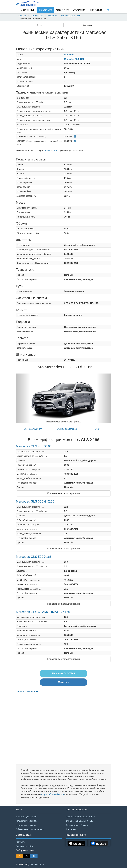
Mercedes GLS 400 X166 (34, 446)
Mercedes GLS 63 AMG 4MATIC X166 (43, 612)
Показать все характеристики (63, 493)
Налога (48, 150)
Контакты (21, 842)
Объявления (79, 10)
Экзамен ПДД (28, 10)
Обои (97, 429)
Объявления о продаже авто (30, 829)
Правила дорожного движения (80, 817)
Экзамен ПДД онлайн (26, 817)
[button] (23, 398)
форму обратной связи (53, 794)
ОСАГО (56, 150)
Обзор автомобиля (33, 429)
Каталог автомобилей (27, 821)
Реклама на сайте (25, 846)
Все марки (87, 25)
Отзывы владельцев (67, 429)
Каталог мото (62, 10)
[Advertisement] (64, 729)
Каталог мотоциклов (26, 825)
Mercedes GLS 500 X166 (34, 557)
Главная (23, 16)
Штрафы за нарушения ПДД (79, 821)
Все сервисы (72, 829)
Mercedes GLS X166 (71, 16)
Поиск (40, 25)
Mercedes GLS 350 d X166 (35, 501)
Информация (96, 10)
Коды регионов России (77, 825)
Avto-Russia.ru (37, 864)
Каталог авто (45, 10)
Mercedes (52, 16)
